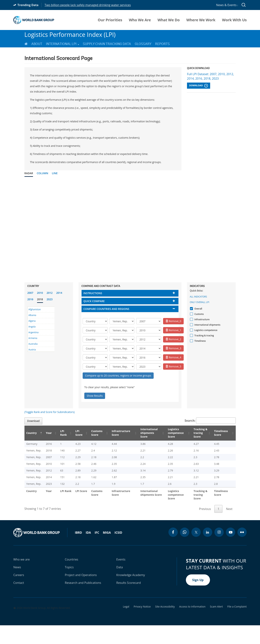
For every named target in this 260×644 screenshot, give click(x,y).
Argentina (34, 332)
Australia (33, 344)
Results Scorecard (129, 601)
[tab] (130, 293)
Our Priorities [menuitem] (110, 20)
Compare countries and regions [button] (106, 309)
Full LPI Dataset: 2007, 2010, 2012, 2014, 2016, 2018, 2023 (210, 76)
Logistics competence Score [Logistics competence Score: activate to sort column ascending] (171, 433)
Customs (199, 314)
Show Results (95, 396)
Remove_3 (173, 348)
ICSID (118, 551)
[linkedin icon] (208, 551)
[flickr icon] (242, 551)
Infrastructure (202, 319)
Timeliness (200, 341)
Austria (32, 350)
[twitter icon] (196, 551)
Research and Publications (83, 601)
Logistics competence (205, 330)
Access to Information (192, 625)
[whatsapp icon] (185, 551)
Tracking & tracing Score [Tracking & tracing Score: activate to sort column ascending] (198, 433)
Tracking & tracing (204, 336)
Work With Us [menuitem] (234, 20)
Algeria (32, 321)
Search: (210, 421)
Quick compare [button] (94, 301)
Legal (126, 625)
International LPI (63, 44)
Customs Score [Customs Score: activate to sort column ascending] (92, 433)
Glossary (143, 44)
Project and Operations (81, 593)
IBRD (78, 551)
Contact (19, 601)
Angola (32, 327)
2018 (40, 299)
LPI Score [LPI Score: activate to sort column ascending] (74, 433)
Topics (69, 586)
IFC (97, 551)
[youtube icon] (231, 551)
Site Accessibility (165, 625)
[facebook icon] (173, 551)
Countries (72, 578)
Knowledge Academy (131, 593)
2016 (30, 299)
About (37, 44)
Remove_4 (173, 357)
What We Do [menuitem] (169, 20)
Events (121, 578)
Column (42, 173)
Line (55, 173)
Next (229, 527)
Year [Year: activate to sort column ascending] (47, 433)
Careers (19, 593)
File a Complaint (237, 625)
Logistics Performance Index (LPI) (70, 35)
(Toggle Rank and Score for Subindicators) (50, 412)
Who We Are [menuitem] (140, 20)
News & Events (227, 5)
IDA (88, 551)
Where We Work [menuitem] (201, 20)
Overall (198, 309)
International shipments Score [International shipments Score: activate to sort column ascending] (144, 433)
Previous (205, 527)
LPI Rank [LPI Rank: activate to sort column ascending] (60, 433)
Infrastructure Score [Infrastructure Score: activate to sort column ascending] (115, 433)
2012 (50, 293)
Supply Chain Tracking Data (107, 44)
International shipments (207, 325)
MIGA (107, 551)
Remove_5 (173, 366)
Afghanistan (35, 309)
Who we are (21, 578)
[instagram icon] (219, 551)
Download (199, 86)
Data (120, 586)
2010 (40, 293)
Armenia (33, 338)
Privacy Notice (142, 625)
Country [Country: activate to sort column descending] (32, 433)
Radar (29, 173)
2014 (59, 293)
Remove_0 (173, 321)
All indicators (198, 297)
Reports (162, 44)
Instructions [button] (93, 293)
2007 (30, 293)
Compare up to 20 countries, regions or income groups (118, 375)
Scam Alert (216, 625)
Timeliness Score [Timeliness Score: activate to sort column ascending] (222, 433)
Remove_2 (173, 339)
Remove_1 (173, 330)
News (17, 586)
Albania (32, 315)
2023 (50, 299)
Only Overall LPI (199, 302)
